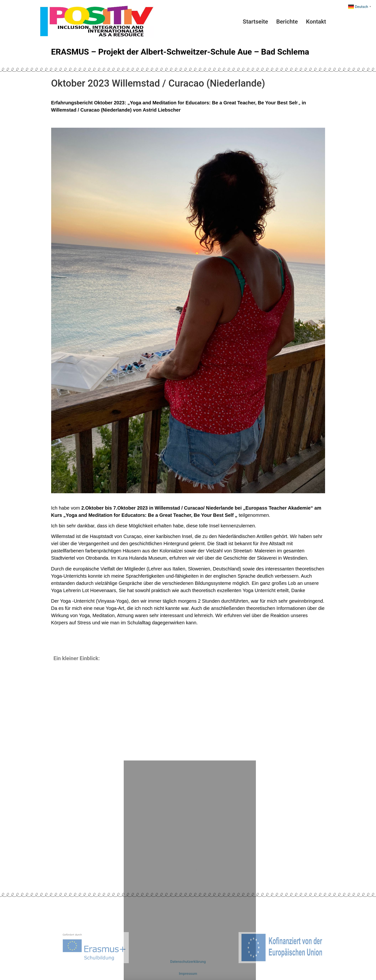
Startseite (255, 22)
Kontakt (316, 22)
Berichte (287, 22)
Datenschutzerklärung (188, 965)
